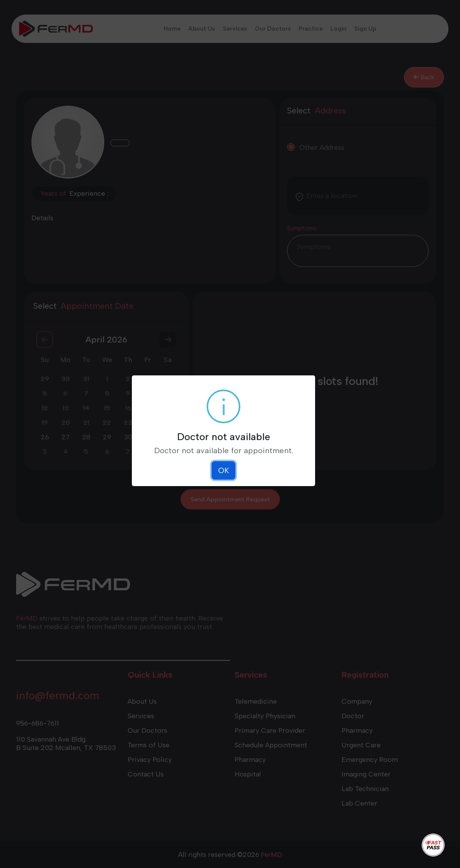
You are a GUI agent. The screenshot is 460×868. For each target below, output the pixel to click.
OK (223, 470)
